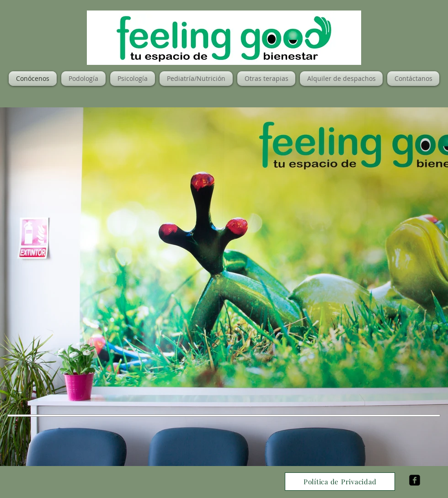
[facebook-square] (415, 480)
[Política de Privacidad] (340, 482)
